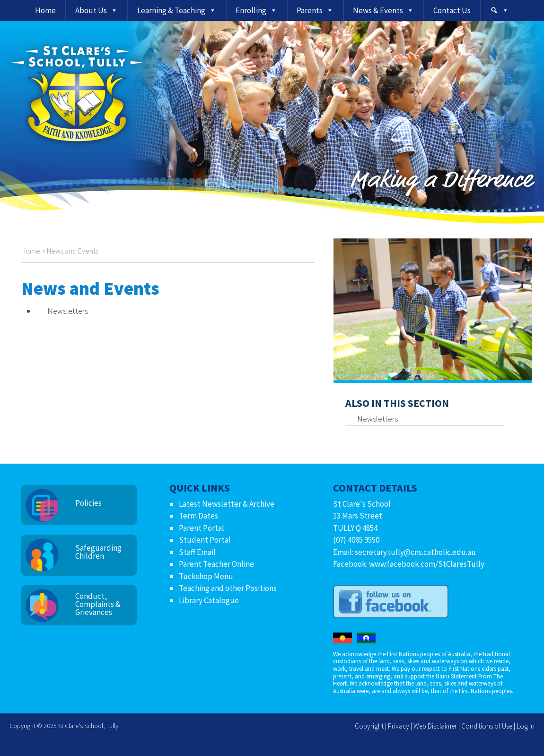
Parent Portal (202, 528)
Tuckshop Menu (206, 576)
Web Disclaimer (435, 726)
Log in (526, 726)
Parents (310, 10)
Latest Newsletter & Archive (227, 504)
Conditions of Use (487, 726)
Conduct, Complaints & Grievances (98, 604)
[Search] (500, 10)
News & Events (378, 10)
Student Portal (205, 540)
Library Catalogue (209, 600)
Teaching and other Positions (228, 588)
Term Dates (198, 516)
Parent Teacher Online (216, 564)
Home (45, 10)
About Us (91, 10)
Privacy (399, 726)
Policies (88, 503)
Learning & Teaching (171, 10)
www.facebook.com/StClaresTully (427, 564)
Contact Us (452, 10)
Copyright (369, 726)
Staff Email (197, 552)
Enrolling (251, 10)
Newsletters (68, 311)
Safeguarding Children (98, 552)
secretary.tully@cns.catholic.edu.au (415, 552)
